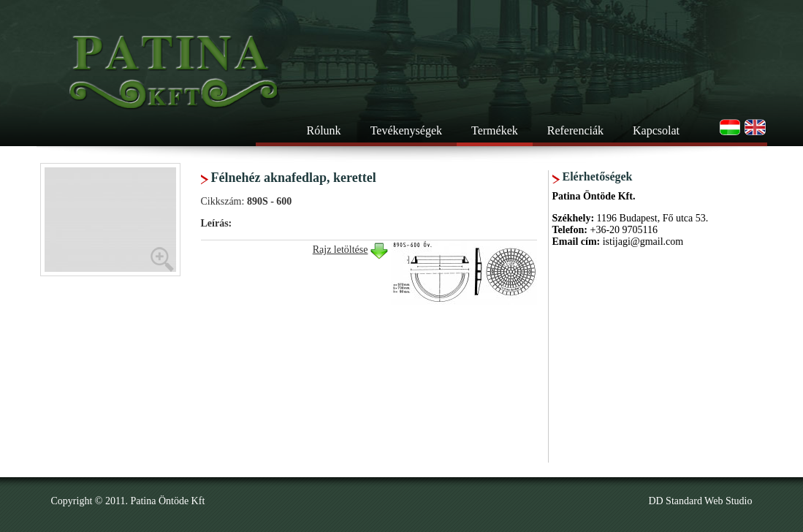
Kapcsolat (656, 130)
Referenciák (575, 130)
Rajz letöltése (340, 250)
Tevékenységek (406, 130)
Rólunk (324, 130)
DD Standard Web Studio (700, 501)
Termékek (495, 130)
